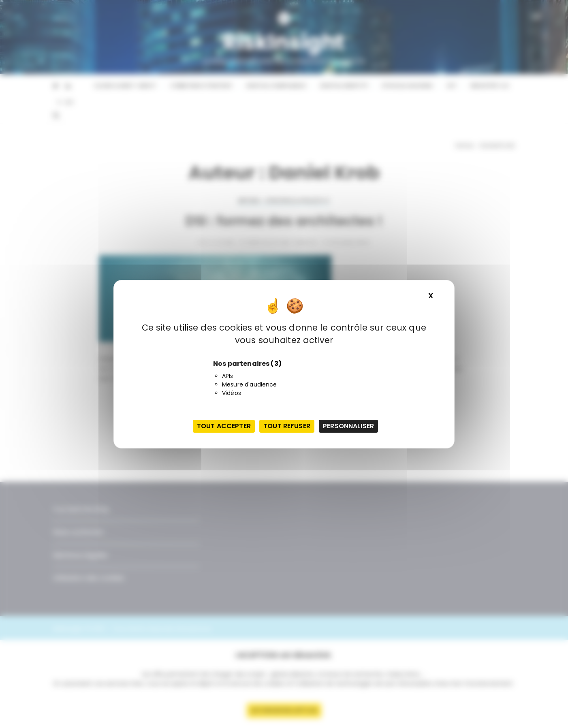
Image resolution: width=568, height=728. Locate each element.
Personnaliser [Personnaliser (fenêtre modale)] (348, 426)
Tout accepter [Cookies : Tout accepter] (224, 426)
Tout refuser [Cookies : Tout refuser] (287, 426)
